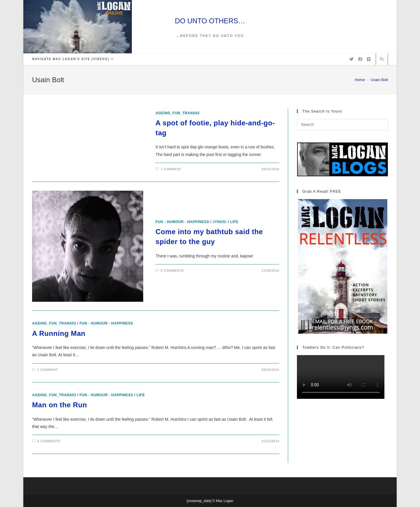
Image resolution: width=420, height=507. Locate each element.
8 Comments (49, 441)
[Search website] (382, 60)
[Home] (360, 80)
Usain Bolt (379, 80)
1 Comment (171, 169)
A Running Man (59, 333)
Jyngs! (220, 222)
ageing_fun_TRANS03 (177, 113)
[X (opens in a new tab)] (351, 59)
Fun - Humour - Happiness (182, 222)
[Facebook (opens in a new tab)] (360, 59)
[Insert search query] (342, 125)
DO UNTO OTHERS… (210, 21)
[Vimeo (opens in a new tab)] (369, 59)
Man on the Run (60, 405)
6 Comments (172, 271)
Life (234, 222)
